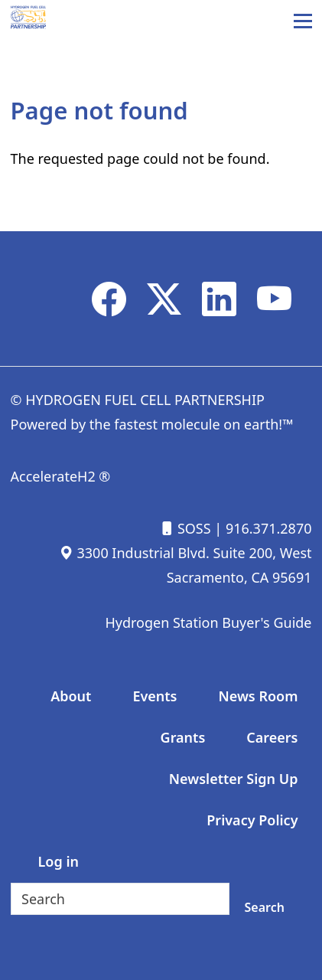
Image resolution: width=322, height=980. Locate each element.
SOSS (185, 528)
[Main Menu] (303, 21)
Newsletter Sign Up (234, 779)
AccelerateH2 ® (61, 476)
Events (154, 696)
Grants (183, 737)
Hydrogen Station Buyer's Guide (208, 622)
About (71, 696)
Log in (59, 861)
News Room (258, 696)
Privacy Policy (252, 820)
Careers (272, 737)
